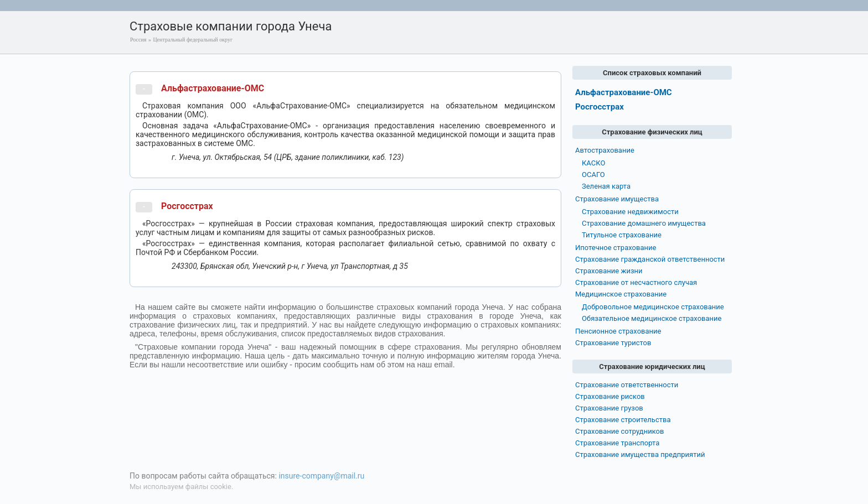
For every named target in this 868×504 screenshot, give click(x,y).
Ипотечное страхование (616, 248)
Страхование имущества (617, 199)
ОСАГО (593, 175)
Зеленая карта (606, 186)
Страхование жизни (609, 271)
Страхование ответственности (627, 385)
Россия (138, 40)
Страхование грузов (609, 408)
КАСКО (593, 163)
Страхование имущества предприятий (640, 454)
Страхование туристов (613, 343)
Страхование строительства (623, 420)
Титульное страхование (622, 235)
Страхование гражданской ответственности (650, 259)
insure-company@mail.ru (321, 476)
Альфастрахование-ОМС (213, 88)
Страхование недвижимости (630, 212)
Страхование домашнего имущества (644, 223)
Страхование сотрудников (619, 431)
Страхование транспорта (617, 443)
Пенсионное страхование (618, 331)
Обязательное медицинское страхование (652, 318)
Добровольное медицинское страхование (653, 307)
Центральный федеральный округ (193, 40)
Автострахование (605, 150)
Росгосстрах (187, 206)
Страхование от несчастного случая (636, 282)
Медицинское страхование (621, 294)
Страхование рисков (610, 396)
